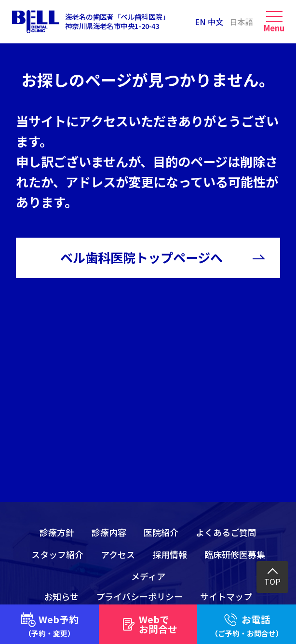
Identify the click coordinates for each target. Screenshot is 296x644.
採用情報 (170, 554)
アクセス (118, 554)
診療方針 (57, 532)
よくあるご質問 (226, 532)
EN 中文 (209, 22)
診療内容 (109, 532)
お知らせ (61, 596)
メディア (148, 576)
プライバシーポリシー (139, 596)
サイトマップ (226, 596)
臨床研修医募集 (235, 554)
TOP (272, 581)
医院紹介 (161, 532)
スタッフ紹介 (57, 554)
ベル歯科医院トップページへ (141, 257)
